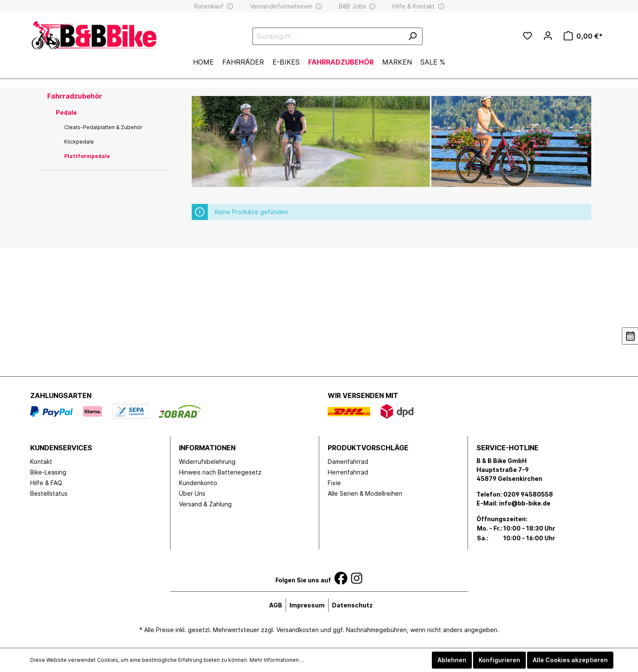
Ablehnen (452, 660)
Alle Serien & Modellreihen (365, 493)
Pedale (66, 112)
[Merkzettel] (527, 36)
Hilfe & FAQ (46, 483)
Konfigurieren (499, 660)
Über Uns (192, 493)
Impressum (307, 605)
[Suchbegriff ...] (328, 36)
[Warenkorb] (583, 36)
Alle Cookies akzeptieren (570, 660)
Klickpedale (79, 142)
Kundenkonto (198, 483)
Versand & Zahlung (205, 504)
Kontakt (41, 462)
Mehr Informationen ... (277, 660)
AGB (276, 605)
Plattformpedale (87, 156)
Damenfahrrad (348, 462)
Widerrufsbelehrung (207, 462)
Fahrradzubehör (75, 96)
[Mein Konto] (548, 36)
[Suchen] (413, 36)
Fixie (334, 483)
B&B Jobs (352, 6)
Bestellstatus (49, 493)
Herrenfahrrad (348, 472)
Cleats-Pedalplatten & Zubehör (103, 127)
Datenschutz (352, 605)
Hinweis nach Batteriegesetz (220, 472)
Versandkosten (298, 630)
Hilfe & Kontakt (414, 6)
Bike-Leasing (48, 472)
